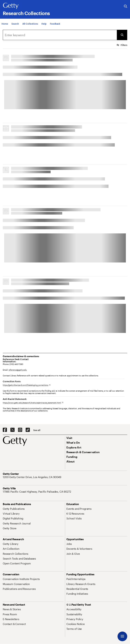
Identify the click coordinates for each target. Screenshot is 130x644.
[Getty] (11, 6)
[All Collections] (30, 24)
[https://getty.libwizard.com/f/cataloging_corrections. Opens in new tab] (27, 385)
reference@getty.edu (18, 370)
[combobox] (60, 35)
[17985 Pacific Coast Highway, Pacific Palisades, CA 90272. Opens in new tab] (37, 492)
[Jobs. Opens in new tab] (69, 544)
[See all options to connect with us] (37, 430)
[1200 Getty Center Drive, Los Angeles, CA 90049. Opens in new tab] (32, 477)
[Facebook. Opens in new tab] (5, 430)
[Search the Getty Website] (126, 6)
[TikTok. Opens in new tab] (28, 430)
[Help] (44, 24)
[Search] (15, 24)
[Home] (5, 24)
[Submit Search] (122, 35)
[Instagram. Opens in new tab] (20, 430)
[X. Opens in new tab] (12, 430)
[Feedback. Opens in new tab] (55, 24)
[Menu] (122, 636)
